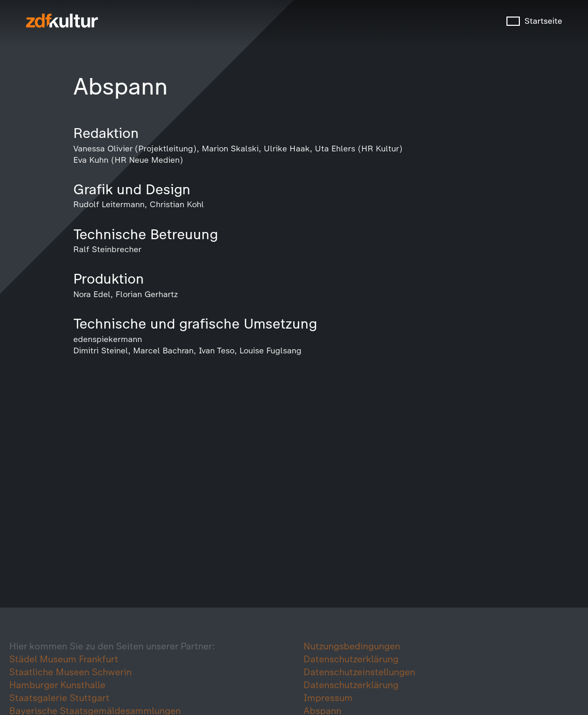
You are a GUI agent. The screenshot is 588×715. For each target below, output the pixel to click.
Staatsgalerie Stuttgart (59, 698)
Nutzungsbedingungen (352, 646)
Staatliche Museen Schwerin (70, 672)
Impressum (328, 698)
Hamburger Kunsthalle (57, 685)
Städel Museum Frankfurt (64, 659)
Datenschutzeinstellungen (359, 672)
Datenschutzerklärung (351, 659)
